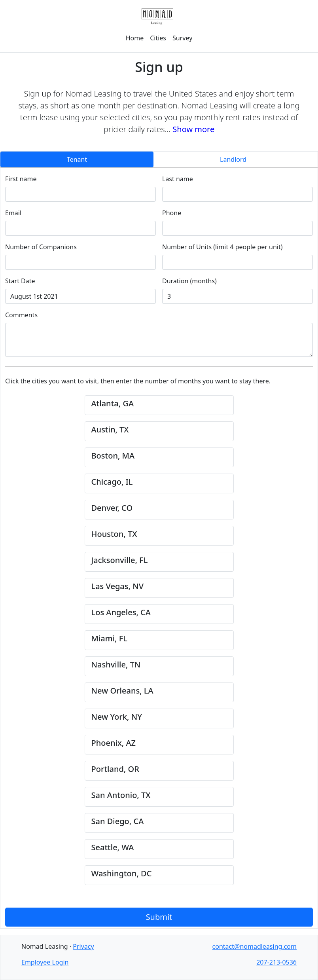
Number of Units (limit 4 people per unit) (222, 247)
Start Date (20, 281)
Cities (158, 38)
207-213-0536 (276, 962)
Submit (159, 917)
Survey (182, 38)
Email (13, 213)
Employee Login (45, 962)
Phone (172, 213)
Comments (21, 315)
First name (21, 179)
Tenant (77, 159)
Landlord (233, 159)
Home (135, 38)
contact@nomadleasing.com (255, 946)
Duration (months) (189, 281)
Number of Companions (41, 247)
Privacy (83, 946)
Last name (178, 179)
